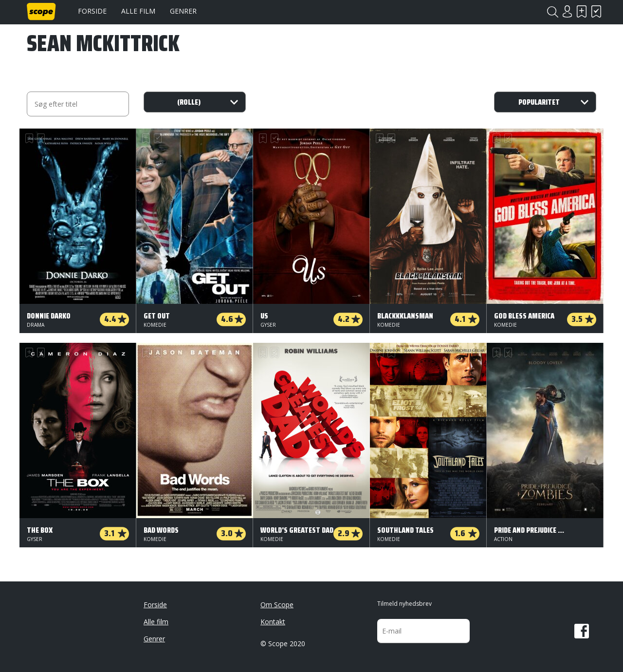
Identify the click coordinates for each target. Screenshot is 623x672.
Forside (92, 11)
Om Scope (277, 605)
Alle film (138, 11)
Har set (596, 11)
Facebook (582, 631)
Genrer (183, 11)
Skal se (582, 11)
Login (567, 11)
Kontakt (273, 622)
